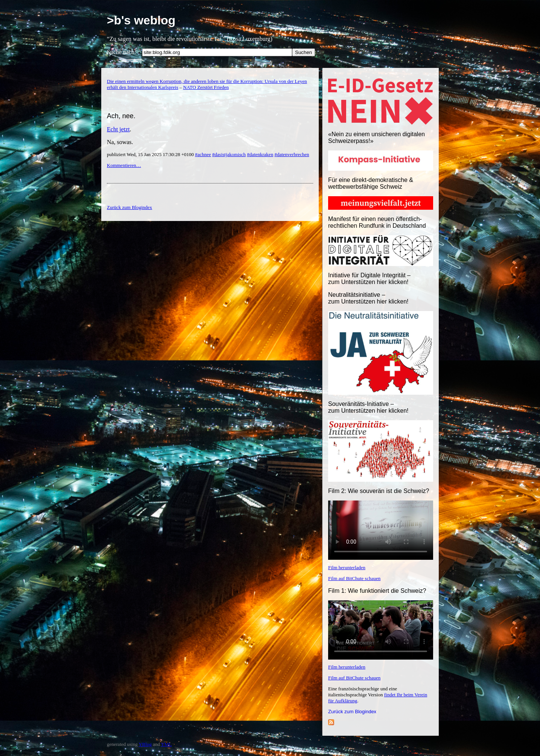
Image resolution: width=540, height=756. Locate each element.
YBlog (145, 744)
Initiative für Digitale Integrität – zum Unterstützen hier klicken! (369, 279)
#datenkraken (260, 154)
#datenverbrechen (292, 154)
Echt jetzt (118, 129)
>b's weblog (141, 20)
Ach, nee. (121, 116)
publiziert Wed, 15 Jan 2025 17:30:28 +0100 (151, 154)
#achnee (203, 154)
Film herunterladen (347, 567)
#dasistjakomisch (229, 154)
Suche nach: (121, 52)
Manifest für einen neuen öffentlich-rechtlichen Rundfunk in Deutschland (377, 222)
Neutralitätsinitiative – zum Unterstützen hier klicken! (368, 298)
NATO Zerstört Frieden (206, 87)
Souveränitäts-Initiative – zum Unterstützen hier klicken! (368, 407)
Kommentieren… (124, 165)
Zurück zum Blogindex (352, 712)
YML (166, 744)
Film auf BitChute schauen (354, 578)
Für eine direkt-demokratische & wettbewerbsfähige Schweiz (371, 183)
